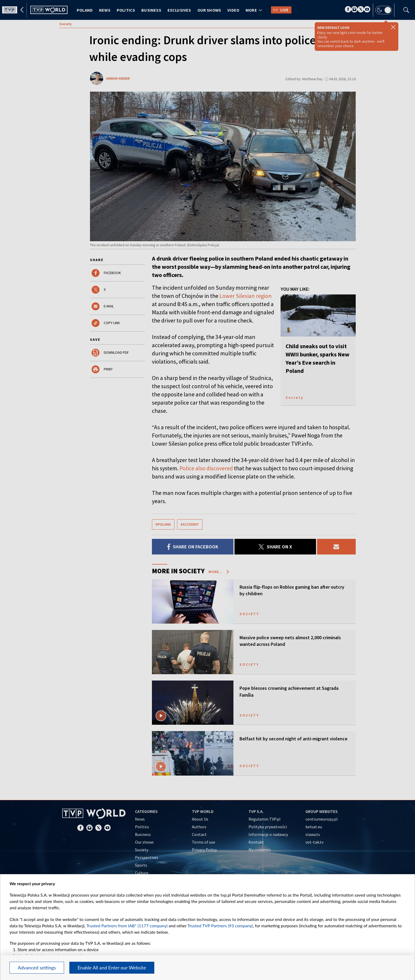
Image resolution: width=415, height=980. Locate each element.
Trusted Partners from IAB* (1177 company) (127, 926)
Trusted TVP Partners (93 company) (220, 926)
